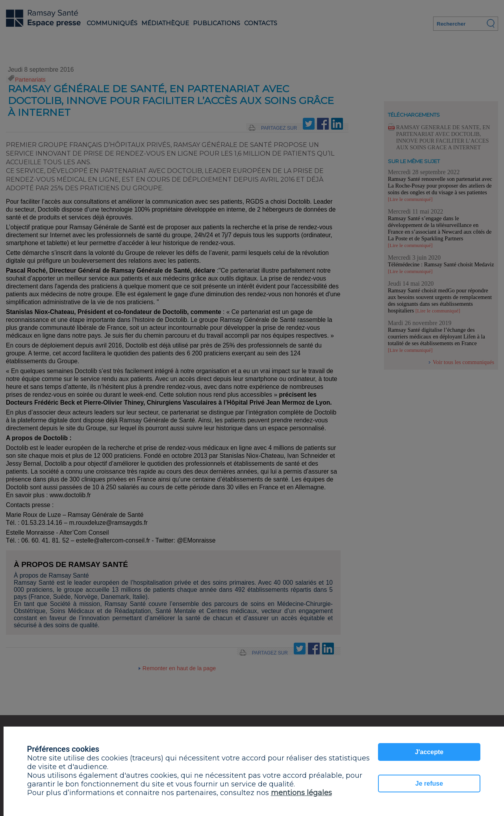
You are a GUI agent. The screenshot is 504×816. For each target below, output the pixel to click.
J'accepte (429, 752)
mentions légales (301, 793)
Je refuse (429, 783)
